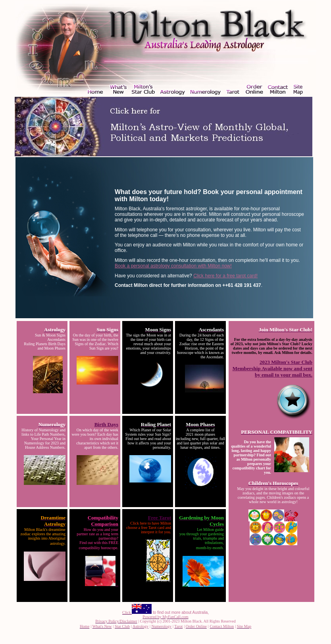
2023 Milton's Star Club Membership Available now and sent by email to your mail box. (272, 368)
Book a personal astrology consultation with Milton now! (173, 266)
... (102, 585)
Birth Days (106, 424)
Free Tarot (160, 518)
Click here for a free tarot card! (225, 276)
